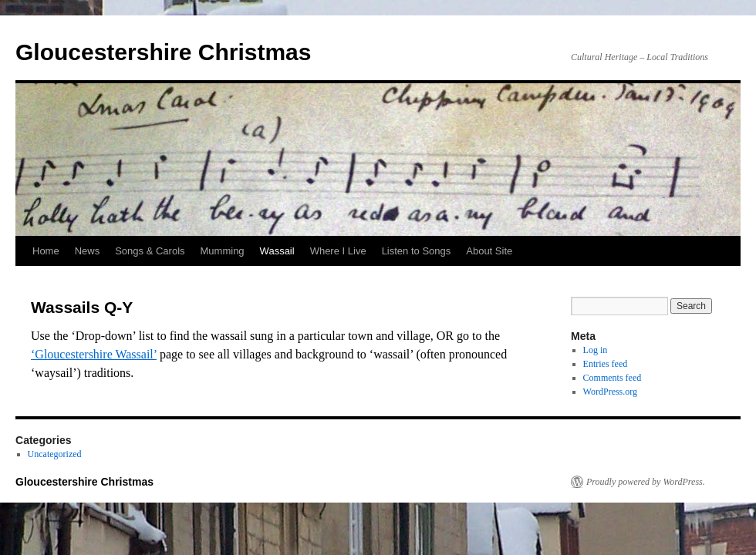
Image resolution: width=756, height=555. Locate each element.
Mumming (223, 251)
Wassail (277, 251)
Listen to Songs (417, 251)
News (88, 251)
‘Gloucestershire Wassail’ (94, 354)
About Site (489, 251)
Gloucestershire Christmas (163, 52)
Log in (596, 350)
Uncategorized (55, 454)
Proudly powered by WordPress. (646, 482)
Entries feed (606, 364)
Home (46, 251)
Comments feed (613, 378)
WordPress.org (610, 392)
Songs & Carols (150, 251)
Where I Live (338, 251)
